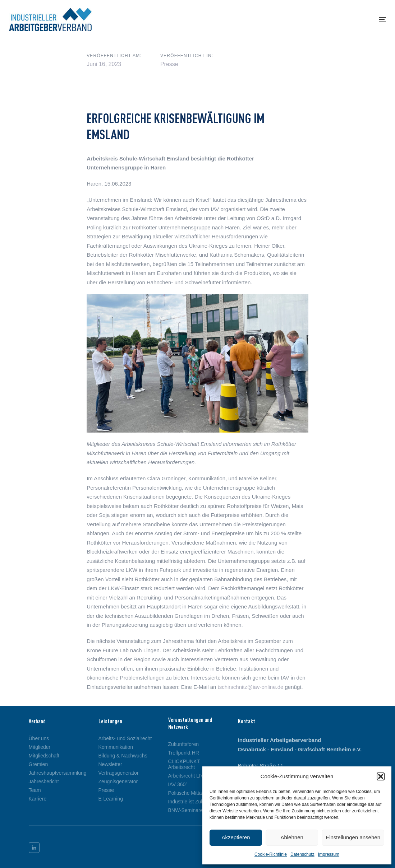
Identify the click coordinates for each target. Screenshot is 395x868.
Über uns (39, 738)
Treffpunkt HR (184, 753)
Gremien (38, 764)
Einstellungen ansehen (353, 837)
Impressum (329, 854)
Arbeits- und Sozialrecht (125, 738)
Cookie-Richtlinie (271, 854)
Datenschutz (302, 854)
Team (35, 790)
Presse (169, 64)
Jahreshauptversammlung (58, 773)
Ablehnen (292, 837)
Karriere (38, 799)
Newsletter (110, 764)
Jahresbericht (44, 781)
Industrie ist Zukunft (190, 802)
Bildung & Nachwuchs (123, 756)
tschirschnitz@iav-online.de (251, 687)
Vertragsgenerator (119, 773)
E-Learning (111, 799)
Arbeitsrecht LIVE (188, 776)
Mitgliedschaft (44, 756)
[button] (381, 776)
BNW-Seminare (186, 810)
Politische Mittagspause (195, 793)
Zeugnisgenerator (118, 781)
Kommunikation (116, 747)
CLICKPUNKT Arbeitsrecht (184, 764)
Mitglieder (40, 747)
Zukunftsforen (184, 744)
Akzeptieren (236, 837)
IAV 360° (178, 784)
